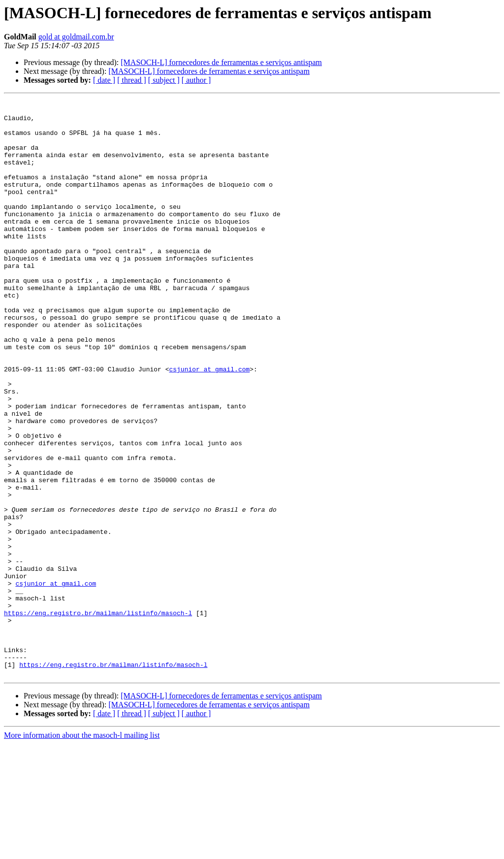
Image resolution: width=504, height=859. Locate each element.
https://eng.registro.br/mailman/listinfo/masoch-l (98, 716)
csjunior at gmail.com (209, 424)
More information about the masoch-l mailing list (82, 850)
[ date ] (104, 80)
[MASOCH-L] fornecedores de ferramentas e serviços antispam (221, 62)
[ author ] (196, 80)
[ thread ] (132, 80)
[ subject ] (164, 80)
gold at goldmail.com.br (76, 37)
